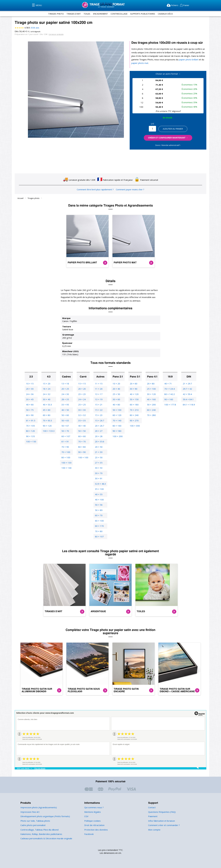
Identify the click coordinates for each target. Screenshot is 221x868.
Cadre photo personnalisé (33, 825)
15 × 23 (98, 415)
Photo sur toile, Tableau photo (34, 821)
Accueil (21, 198)
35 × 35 (82, 421)
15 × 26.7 (99, 421)
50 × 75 (31, 410)
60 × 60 (82, 436)
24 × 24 (82, 399)
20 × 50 (98, 447)
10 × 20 (115, 384)
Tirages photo (34, 198)
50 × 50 (82, 431)
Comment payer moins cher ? (129, 190)
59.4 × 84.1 (187, 399)
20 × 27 (98, 431)
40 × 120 (133, 394)
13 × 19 (98, 399)
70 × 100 (66, 452)
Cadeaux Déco (167, 14)
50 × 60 (65, 415)
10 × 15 (31, 384)
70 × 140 (116, 421)
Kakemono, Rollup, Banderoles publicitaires (41, 834)
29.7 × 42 (186, 389)
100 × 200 (117, 436)
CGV (87, 816)
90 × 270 (133, 421)
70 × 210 (133, 410)
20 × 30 (31, 389)
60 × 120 (116, 415)
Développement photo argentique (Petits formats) (44, 816)
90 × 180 (116, 431)
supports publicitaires (143, 14)
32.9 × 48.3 (100, 484)
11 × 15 (98, 384)
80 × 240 (133, 415)
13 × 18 (65, 384)
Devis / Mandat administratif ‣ (168, 145)
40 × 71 (167, 384)
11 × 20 (98, 389)
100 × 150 (32, 442)
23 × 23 (82, 394)
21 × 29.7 (186, 384)
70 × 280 (150, 415)
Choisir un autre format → (168, 74)
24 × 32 (47, 394)
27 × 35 (98, 463)
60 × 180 (133, 405)
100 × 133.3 (49, 431)
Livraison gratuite (55, 34)
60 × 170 (99, 526)
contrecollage (119, 14)
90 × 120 (48, 426)
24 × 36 (31, 394)
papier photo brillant (186, 60)
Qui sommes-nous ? (94, 807)
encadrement (100, 14)
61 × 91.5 (32, 421)
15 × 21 (98, 405)
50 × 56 (98, 505)
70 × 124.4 (168, 389)
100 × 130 (67, 463)
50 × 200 (150, 405)
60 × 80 (47, 415)
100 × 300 (134, 426)
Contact (152, 807)
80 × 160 (116, 426)
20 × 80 (150, 384)
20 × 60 (133, 384)
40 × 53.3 (48, 405)
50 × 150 (133, 399)
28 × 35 (65, 399)
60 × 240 (150, 410)
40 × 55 (98, 494)
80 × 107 (99, 537)
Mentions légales (92, 812)
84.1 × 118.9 (187, 405)
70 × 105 (32, 426)
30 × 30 (82, 410)
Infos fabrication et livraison (161, 821)
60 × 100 (99, 521)
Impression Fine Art (30, 812)
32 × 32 (82, 415)
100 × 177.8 (169, 405)
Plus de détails (40, 768)
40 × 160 (150, 399)
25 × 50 (115, 394)
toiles (86, 14)
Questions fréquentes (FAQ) (161, 812)
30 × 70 (98, 473)
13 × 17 (98, 394)
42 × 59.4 (186, 394)
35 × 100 (99, 489)
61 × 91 (65, 442)
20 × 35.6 (99, 442)
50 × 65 (65, 421)
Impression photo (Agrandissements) (38, 807)
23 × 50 (98, 457)
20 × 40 (115, 389)
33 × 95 (65, 405)
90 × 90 (82, 452)
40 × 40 (82, 426)
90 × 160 (168, 399)
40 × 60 (31, 405)
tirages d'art (73, 14)
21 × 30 (98, 452)
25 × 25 (82, 405)
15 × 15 (82, 384)
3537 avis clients (23, 768)
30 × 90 (133, 389)
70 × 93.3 (48, 421)
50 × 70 (65, 431)
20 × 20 (82, 389)
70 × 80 (98, 531)
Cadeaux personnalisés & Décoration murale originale (46, 838)
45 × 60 (47, 410)
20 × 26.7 (99, 426)
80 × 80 (82, 447)
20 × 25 (65, 389)
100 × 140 (67, 468)
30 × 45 (31, 399)
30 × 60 (115, 399)
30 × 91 (98, 478)
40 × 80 (115, 405)
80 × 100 (66, 457)
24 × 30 (65, 394)
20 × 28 (98, 436)
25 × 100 (150, 389)
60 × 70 (98, 515)
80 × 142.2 (168, 394)
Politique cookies (92, 821)
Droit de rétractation (94, 825)
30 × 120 (150, 394)
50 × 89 (98, 510)
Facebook (89, 834)
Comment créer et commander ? (163, 825)
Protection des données (95, 830)
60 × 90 (31, 415)
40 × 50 (65, 410)
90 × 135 (32, 436)
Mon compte (154, 830)
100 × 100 (83, 457)
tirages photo (54, 14)
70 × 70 (82, 442)
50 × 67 (65, 426)
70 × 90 (65, 447)
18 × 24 (47, 389)
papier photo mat (139, 63)
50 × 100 (116, 410)
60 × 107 (66, 436)
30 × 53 (98, 468)
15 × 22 (98, 410)
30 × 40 (47, 399)
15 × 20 (47, 384)
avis (35, 28)
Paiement (153, 816)
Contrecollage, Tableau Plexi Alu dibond (39, 830)
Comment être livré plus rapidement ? (95, 190)
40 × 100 (99, 500)
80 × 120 (32, 431)
